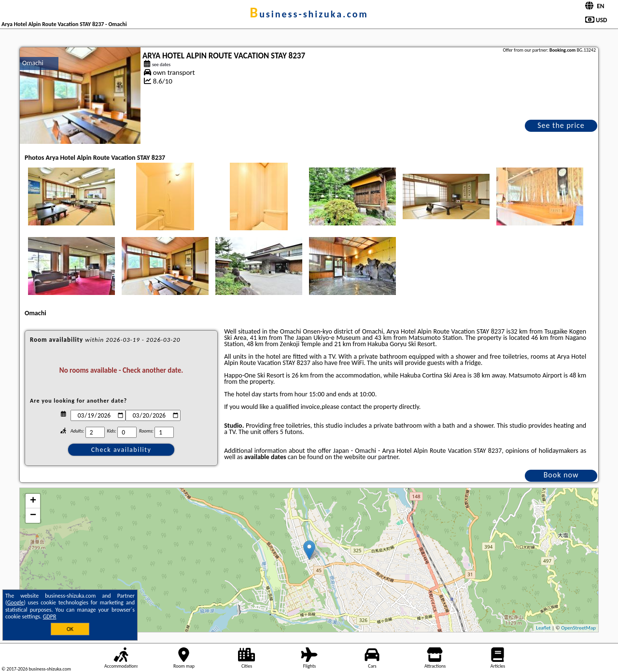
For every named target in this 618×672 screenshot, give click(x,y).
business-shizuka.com (309, 14)
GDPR (50, 616)
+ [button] (33, 501)
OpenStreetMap (578, 628)
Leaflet (543, 628)
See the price (561, 125)
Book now (561, 475)
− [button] (33, 516)
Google (16, 602)
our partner (382, 457)
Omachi (33, 63)
